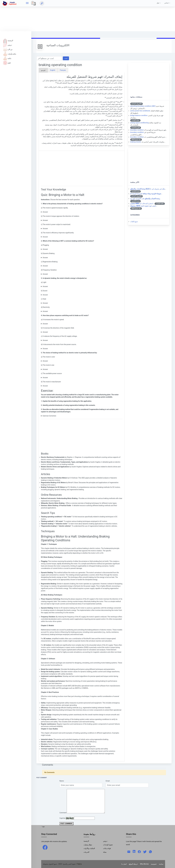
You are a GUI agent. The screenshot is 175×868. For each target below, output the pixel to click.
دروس (8, 45)
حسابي (167, 3)
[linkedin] (134, 851)
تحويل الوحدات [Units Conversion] (108, 845)
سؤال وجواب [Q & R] (88, 845)
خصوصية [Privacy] (154, 864)
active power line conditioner (140, 111)
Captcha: (63, 818)
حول (158, 3)
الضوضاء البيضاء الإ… (146, 194)
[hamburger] (27, 3)
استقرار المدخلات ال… (142, 203)
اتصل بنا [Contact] (124, 864)
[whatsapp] (150, 852)
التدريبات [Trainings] (86, 852)
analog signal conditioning (139, 123)
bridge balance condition (139, 115)
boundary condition (137, 130)
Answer (45, 212)
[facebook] (45, 847)
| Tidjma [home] (79, 864)
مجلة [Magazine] (105, 852)
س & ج (8, 49)
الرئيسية (8, 40)
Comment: (63, 813)
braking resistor (136, 142)
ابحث (66, 58)
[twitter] (145, 852)
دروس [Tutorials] (105, 841)
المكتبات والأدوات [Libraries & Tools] (89, 848)
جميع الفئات (134, 222)
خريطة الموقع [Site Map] (133, 864)
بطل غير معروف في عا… (148, 189)
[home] (10, 3)
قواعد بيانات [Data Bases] (107, 848)
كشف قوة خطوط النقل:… (144, 206)
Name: (62, 781)
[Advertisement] (67, 16)
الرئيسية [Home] (86, 841)
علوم (7, 63)
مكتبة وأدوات (10, 54)
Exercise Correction (49, 416)
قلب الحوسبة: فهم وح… (145, 199)
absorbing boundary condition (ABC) (143, 106)
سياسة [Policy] (161, 864)
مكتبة (7, 58)
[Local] (34, 3)
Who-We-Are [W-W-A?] (144, 864)
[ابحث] (42, 3)
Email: (108, 781)
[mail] (129, 852)
